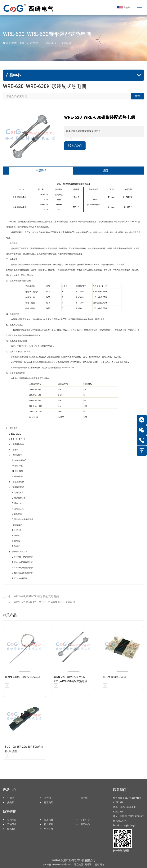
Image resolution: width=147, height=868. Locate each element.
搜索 (137, 96)
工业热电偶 (65, 43)
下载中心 (85, 820)
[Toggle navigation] (139, 8)
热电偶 (49, 43)
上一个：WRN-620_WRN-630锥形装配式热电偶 (31, 596)
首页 (22, 43)
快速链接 (9, 812)
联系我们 (75, 146)
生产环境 (49, 829)
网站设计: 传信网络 (94, 865)
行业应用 (49, 824)
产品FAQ (12, 824)
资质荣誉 (49, 820)
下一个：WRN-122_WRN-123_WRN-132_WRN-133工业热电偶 (39, 602)
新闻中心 (85, 824)
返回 (105, 171)
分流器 (11, 798)
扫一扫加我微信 (121, 851)
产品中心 (35, 43)
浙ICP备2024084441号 (55, 865)
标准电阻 (49, 802)
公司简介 (12, 820)
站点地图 (79, 865)
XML (70, 865)
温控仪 (47, 798)
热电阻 (11, 802)
